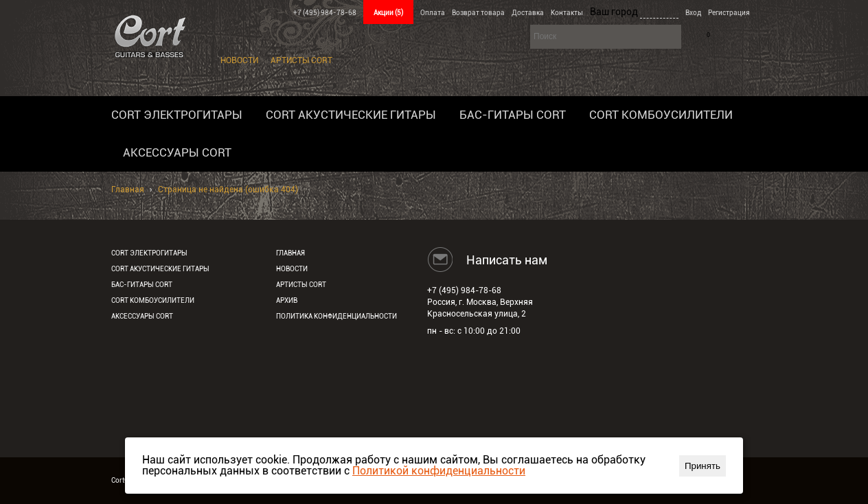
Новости (239, 60)
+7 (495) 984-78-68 (325, 13)
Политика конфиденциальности (336, 316)
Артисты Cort (301, 60)
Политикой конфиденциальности (439, 471)
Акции (388, 13)
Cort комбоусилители (661, 115)
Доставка (528, 13)
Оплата (433, 13)
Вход (693, 13)
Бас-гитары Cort (513, 115)
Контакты (567, 13)
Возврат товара (478, 13)
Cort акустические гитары (351, 115)
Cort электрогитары (177, 115)
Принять (703, 466)
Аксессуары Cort (177, 152)
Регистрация (729, 13)
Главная (128, 190)
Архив (287, 300)
